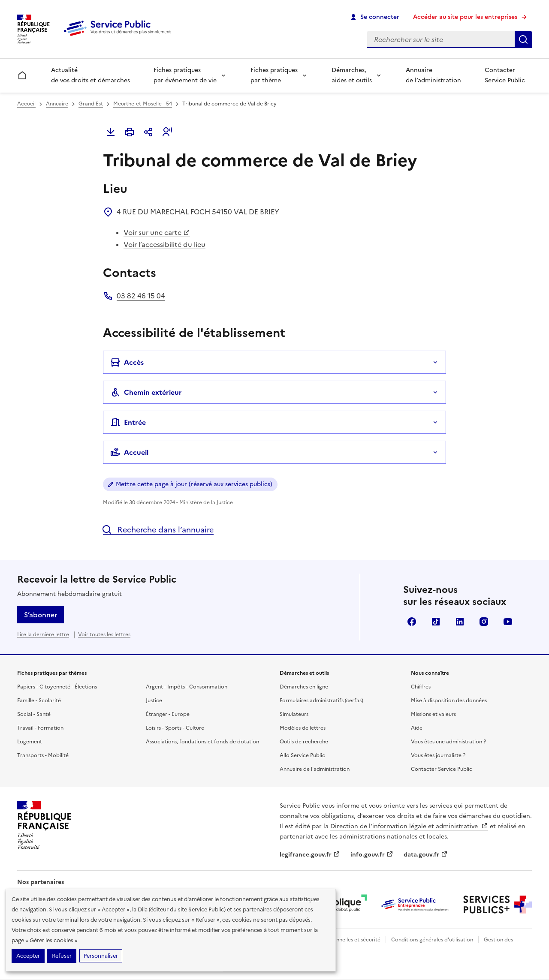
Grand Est (91, 104)
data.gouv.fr (426, 855)
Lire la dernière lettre (43, 634)
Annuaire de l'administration (315, 769)
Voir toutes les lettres (104, 634)
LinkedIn (460, 622)
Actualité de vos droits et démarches (90, 75)
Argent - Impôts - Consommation (187, 687)
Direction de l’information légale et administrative (409, 826)
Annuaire (57, 104)
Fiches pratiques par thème (274, 75)
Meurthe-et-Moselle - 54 (143, 104)
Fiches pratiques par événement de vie (185, 75)
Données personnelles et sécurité (340, 940)
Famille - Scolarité (39, 700)
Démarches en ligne (304, 687)
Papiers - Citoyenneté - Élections (57, 687)
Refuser (62, 956)
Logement (30, 742)
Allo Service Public (302, 755)
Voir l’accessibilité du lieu (164, 244)
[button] (167, 132)
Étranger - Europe (168, 714)
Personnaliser (101, 956)
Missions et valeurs (433, 714)
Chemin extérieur (146, 392)
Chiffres (421, 687)
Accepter (28, 956)
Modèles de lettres (303, 728)
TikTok (436, 622)
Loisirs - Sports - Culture (175, 728)
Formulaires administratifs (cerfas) (321, 700)
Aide (417, 728)
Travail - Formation (40, 728)
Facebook (412, 622)
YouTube (508, 622)
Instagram (484, 622)
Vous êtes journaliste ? (438, 755)
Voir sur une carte (157, 232)
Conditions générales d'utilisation (432, 940)
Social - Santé (34, 714)
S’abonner (41, 615)
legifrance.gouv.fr (310, 855)
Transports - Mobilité (43, 755)
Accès (127, 362)
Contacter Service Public (505, 75)
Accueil (26, 104)
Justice (154, 700)
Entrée (128, 422)
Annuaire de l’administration (433, 75)
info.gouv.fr (372, 855)
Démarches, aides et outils (352, 75)
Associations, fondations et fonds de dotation (202, 742)
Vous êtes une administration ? (448, 742)
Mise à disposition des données (449, 700)
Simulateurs (294, 714)
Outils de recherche (304, 742)
